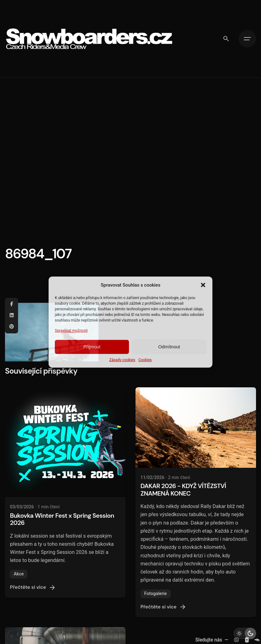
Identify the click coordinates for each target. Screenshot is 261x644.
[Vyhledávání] (226, 39)
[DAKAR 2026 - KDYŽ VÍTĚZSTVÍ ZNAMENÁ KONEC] (196, 428)
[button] (203, 285)
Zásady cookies (122, 360)
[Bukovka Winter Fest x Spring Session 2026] (65, 442)
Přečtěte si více (33, 588)
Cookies (145, 360)
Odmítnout (169, 347)
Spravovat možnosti (71, 330)
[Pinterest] (12, 327)
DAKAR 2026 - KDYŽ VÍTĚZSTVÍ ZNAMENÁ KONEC (183, 490)
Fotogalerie (156, 594)
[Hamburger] (247, 39)
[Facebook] (12, 304)
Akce (19, 574)
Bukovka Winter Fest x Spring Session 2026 (62, 519)
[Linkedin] (12, 316)
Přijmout (92, 347)
